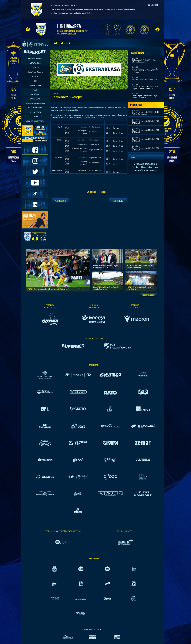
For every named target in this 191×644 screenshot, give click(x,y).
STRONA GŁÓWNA (35, 59)
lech (135, 167)
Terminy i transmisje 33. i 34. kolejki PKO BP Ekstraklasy (145, 113)
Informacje (35, 67)
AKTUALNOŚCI (35, 63)
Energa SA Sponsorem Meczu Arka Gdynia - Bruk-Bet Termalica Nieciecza (145, 71)
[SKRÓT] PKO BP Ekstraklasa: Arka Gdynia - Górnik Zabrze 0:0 (145, 88)
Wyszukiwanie (35, 85)
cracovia (139, 164)
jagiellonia (151, 164)
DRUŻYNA (35, 94)
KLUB (35, 90)
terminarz (152, 170)
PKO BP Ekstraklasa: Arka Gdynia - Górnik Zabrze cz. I (106, 288)
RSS (35, 81)
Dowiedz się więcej (58, 9)
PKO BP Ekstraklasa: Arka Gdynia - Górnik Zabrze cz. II (140, 267)
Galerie (35, 76)
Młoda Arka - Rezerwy (35, 72)
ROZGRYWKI (35, 99)
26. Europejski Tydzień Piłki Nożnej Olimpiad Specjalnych (145, 61)
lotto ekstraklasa (149, 167)
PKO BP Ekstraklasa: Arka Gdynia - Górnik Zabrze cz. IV (48, 289)
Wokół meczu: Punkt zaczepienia (144, 80)
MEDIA (35, 117)
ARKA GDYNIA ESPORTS (35, 121)
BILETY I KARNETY (35, 108)
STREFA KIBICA (35, 112)
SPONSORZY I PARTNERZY (35, 103)
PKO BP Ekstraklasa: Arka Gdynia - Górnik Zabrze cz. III (106, 267)
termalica (139, 170)
